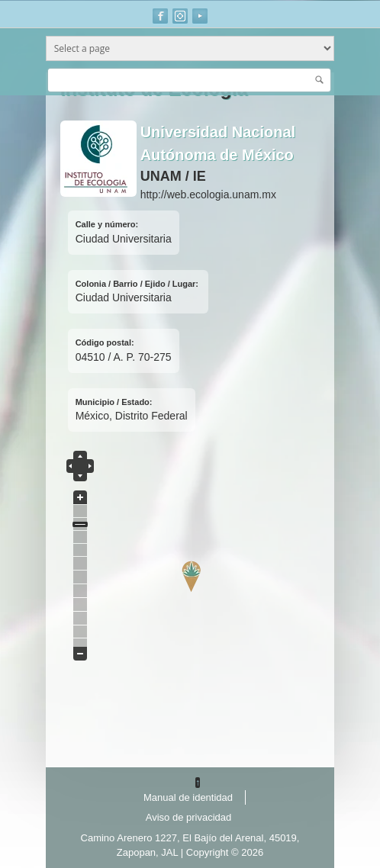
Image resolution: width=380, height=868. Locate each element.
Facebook (160, 16)
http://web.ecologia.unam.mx (208, 194)
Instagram (180, 16)
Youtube (200, 16)
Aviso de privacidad (189, 817)
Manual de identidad (188, 797)
